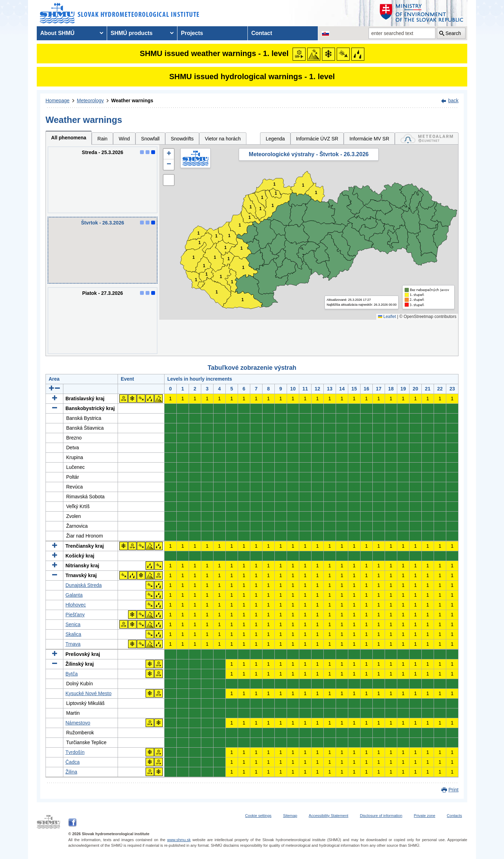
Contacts (454, 816)
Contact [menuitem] (262, 33)
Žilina (71, 772)
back (453, 101)
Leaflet (387, 317)
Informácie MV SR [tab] (369, 139)
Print (453, 790)
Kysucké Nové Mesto (89, 693)
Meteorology (90, 101)
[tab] (427, 138)
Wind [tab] (124, 139)
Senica (73, 624)
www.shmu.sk (179, 840)
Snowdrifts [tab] (182, 139)
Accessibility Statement (328, 816)
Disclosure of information (381, 816)
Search (453, 33)
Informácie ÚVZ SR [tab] (317, 139)
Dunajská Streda (84, 585)
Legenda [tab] (275, 139)
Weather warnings (132, 101)
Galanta (74, 595)
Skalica (73, 634)
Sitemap (290, 816)
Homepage (58, 101)
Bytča (72, 674)
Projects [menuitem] (192, 33)
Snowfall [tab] (150, 139)
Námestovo (78, 723)
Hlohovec (76, 605)
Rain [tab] (102, 139)
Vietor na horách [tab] (223, 139)
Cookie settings (258, 816)
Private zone (424, 816)
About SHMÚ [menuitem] (57, 33)
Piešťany (75, 615)
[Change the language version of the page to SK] (325, 33)
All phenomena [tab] (69, 138)
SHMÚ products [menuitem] (132, 33)
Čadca (72, 762)
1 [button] (196, 280)
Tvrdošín (75, 752)
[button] (169, 154)
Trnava (73, 644)
